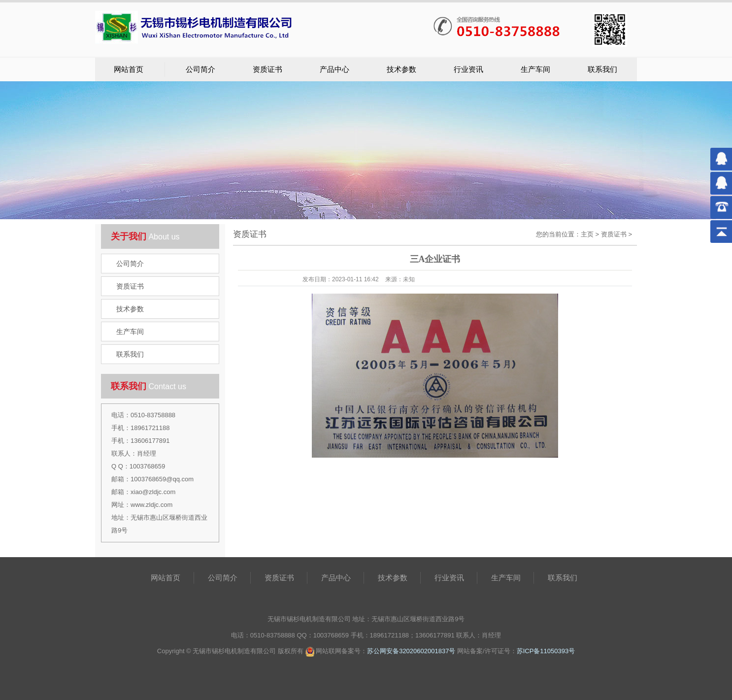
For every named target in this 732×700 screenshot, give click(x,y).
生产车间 (535, 69)
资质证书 (267, 69)
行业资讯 (468, 69)
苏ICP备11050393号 (546, 651)
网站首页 (129, 69)
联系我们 (602, 69)
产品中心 (334, 69)
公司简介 (200, 69)
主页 (587, 234)
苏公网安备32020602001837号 (411, 651)
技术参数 (401, 69)
